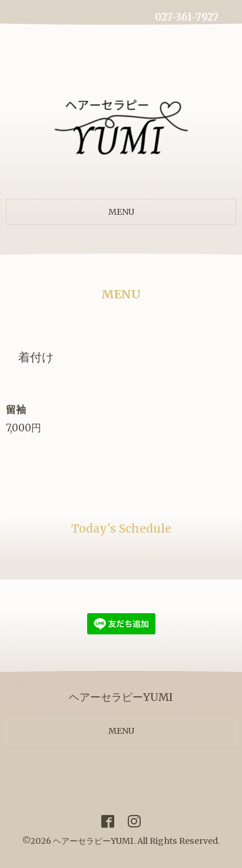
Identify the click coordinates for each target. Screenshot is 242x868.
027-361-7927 (187, 17)
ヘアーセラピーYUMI (93, 841)
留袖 (21, 410)
